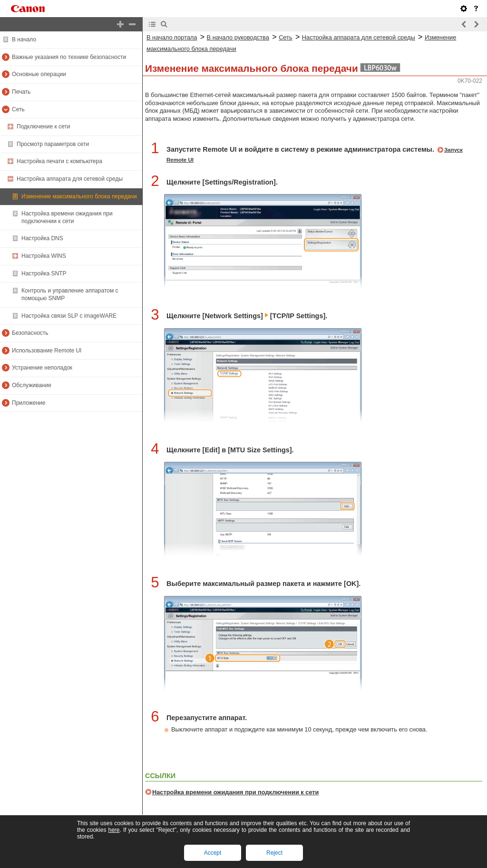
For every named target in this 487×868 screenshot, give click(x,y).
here (114, 830)
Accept (213, 853)
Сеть (285, 37)
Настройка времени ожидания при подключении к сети (235, 792)
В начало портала (172, 37)
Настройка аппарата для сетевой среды (359, 37)
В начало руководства (238, 37)
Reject (274, 853)
